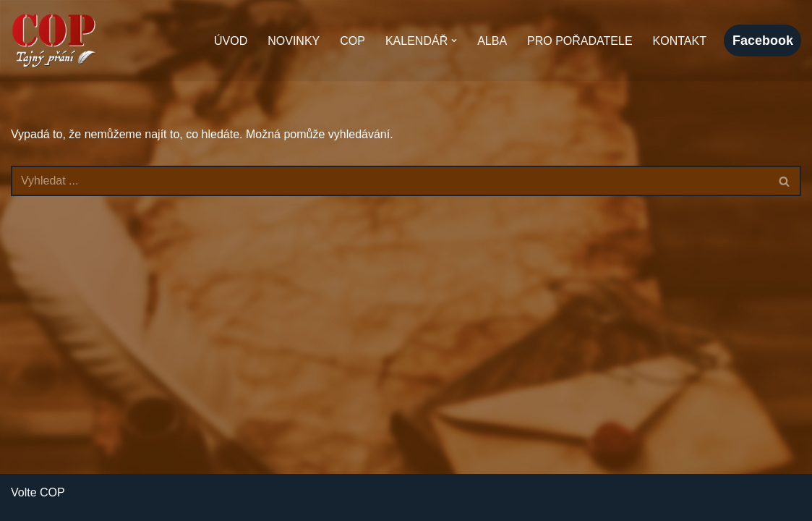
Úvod (231, 41)
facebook (763, 41)
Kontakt (680, 41)
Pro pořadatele (580, 41)
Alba (492, 41)
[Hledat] (390, 181)
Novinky (294, 41)
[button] (454, 41)
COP (352, 41)
